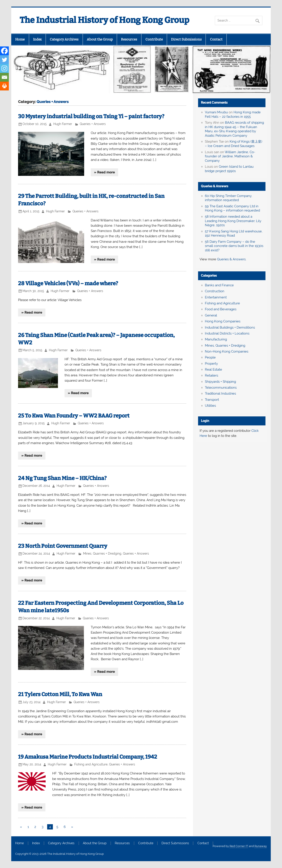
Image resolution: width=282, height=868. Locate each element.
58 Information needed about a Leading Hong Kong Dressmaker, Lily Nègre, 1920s (233, 221)
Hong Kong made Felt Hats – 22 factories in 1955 (233, 114)
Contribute (154, 39)
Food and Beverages (221, 309)
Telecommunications (221, 388)
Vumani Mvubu (216, 112)
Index (37, 39)
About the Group (100, 39)
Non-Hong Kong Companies (227, 351)
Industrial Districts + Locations (227, 333)
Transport (212, 400)
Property (211, 364)
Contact (216, 39)
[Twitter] (4, 60)
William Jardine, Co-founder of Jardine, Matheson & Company (230, 156)
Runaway (261, 846)
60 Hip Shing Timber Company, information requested (228, 198)
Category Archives (64, 39)
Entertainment (216, 297)
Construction (215, 291)
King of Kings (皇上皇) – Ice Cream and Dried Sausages (234, 144)
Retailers (211, 375)
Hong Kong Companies (223, 321)
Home (20, 39)
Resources (129, 39)
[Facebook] (4, 51)
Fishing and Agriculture (91, 764)
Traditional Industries (220, 394)
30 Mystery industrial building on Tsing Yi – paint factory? (91, 116)
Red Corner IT (239, 846)
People (210, 357)
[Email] (4, 77)
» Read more (104, 172)
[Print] (4, 86)
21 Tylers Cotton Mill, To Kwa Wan (60, 694)
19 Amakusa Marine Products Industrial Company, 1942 (88, 757)
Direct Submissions (186, 39)
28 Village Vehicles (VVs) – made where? (68, 283)
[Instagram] (4, 68)
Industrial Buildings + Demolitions (230, 327)
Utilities (210, 406)
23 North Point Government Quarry (63, 546)
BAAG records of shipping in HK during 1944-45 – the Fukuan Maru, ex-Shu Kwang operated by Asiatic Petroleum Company (234, 129)
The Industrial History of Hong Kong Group (104, 20)
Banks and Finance (219, 285)
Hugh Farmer (63, 124)
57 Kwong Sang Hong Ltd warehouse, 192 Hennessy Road (234, 234)
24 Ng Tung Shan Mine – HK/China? (62, 478)
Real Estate (213, 370)
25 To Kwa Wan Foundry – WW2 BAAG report (74, 416)
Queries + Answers (93, 124)
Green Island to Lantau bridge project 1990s (229, 169)
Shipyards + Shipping (220, 382)
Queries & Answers (215, 186)
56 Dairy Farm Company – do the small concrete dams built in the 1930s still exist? (234, 246)
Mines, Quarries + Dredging (102, 554)
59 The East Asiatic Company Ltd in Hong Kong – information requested (232, 208)
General (211, 315)
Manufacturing (216, 339)
